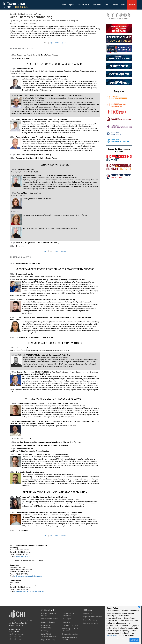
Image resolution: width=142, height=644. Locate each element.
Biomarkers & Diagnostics (50, 619)
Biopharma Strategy (48, 622)
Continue (134, 640)
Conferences (88, 613)
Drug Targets (67, 619)
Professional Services (91, 623)
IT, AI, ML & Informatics (70, 625)
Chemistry (44, 631)
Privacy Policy (112, 636)
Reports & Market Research (93, 617)
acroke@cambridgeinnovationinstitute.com (29, 591)
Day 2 (51, 43)
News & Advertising (90, 620)
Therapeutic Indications (70, 634)
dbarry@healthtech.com (23, 556)
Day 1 (46, 43)
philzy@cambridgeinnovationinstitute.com (29, 576)
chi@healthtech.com (17, 634)
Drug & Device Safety (48, 640)
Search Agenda (61, 43)
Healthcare (66, 622)
